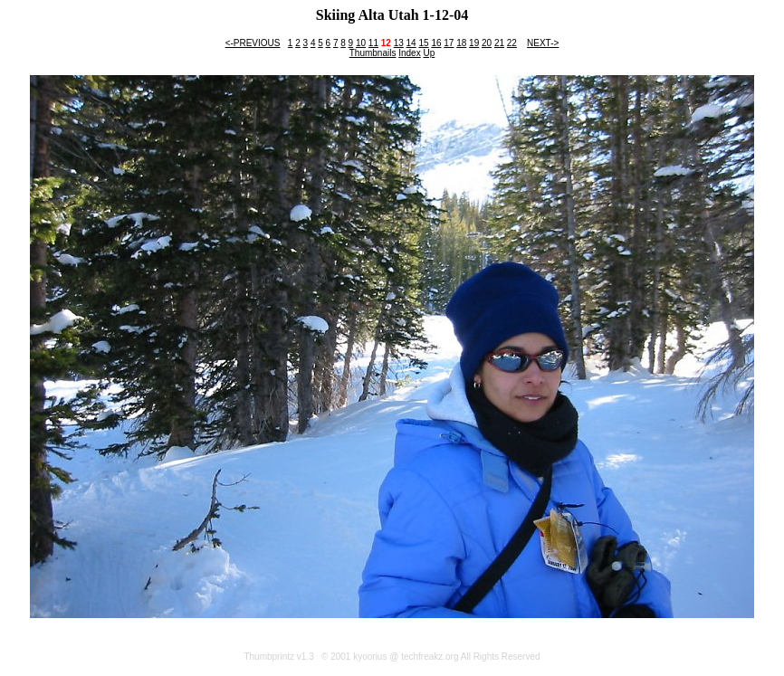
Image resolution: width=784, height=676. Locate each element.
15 (423, 43)
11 (373, 43)
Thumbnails (373, 53)
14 (411, 43)
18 (461, 43)
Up (429, 53)
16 (436, 43)
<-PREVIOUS (253, 43)
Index (409, 53)
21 (499, 43)
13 (399, 43)
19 (474, 43)
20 (487, 43)
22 (512, 43)
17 (449, 43)
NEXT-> (543, 43)
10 (361, 43)
